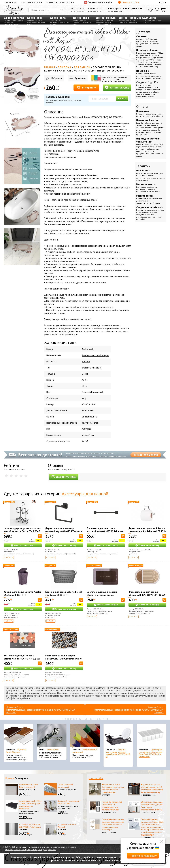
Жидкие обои (32, 23)
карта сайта (71, 847)
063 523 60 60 (77, 11)
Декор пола (58, 18)
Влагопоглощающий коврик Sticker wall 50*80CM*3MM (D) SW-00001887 (22, 659)
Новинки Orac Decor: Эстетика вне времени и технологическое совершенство (113, 788)
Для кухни (147, 21)
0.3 (83, 374)
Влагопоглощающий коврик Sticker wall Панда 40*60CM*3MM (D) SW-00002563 (129, 711)
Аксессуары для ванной (85, 494)
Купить (122, 99)
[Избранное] (150, 10)
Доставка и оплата (31, 2)
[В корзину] (40, 536)
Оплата (142, 107)
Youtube (52, 849)
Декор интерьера (131, 18)
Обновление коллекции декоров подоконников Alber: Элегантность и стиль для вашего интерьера (113, 824)
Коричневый (97, 392)
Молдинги (31, 21)
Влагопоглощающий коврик (95, 355)
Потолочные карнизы (67, 790)
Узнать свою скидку (24, 545)
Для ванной (157, 21)
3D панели (39, 21)
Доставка (144, 32)
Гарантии (144, 166)
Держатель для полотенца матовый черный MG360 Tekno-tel (106, 530)
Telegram (43, 849)
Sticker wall (107, 81)
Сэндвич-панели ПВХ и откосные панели (29, 812)
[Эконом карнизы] (52, 736)
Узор (84, 398)
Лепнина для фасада (104, 21)
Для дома (150, 18)
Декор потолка (14, 18)
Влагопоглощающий (92, 368)
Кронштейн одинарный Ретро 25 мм (68, 802)
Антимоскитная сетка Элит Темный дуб (28, 786)
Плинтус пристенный (56, 22)
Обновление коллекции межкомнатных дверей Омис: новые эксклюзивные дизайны (152, 806)
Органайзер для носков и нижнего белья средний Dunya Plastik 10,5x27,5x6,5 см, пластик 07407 (151, 753)
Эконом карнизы (53, 750)
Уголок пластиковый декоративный (85, 751)
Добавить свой (64, 477)
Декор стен (35, 18)
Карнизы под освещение (14, 22)
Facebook (9, 849)
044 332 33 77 (77, 8)
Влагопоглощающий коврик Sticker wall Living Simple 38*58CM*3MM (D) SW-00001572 (104, 595)
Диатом (86, 362)
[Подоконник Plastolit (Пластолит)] (18, 736)
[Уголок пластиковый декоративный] (85, 736)
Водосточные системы (104, 23)
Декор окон (81, 18)
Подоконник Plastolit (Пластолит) (16, 751)
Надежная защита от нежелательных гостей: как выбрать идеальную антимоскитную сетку (152, 788)
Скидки (129, 2)
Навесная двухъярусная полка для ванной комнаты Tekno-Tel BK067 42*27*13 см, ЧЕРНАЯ (22, 531)
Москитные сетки (27, 790)
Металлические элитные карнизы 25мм (69, 807)
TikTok (34, 849)
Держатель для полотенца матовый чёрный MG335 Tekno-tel (64, 530)
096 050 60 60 (95, 8)
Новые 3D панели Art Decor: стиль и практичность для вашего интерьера (112, 806)
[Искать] (62, 10)
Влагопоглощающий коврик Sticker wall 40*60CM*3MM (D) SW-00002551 (64, 659)
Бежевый (86, 392)
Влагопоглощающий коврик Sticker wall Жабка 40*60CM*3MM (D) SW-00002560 (41, 711)
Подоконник (78, 23)
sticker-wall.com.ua (119, 81)
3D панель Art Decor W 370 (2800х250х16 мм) (30, 826)
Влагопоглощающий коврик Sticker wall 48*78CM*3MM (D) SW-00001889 (147, 595)
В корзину (86, 87)
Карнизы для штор (80, 21)
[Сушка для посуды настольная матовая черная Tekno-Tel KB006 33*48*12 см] (118, 736)
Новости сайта (96, 778)
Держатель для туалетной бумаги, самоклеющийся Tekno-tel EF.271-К (147, 531)
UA (160, 2)
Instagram (26, 849)
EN (163, 2)
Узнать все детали (146, 455)
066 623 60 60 (95, 11)
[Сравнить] (157, 10)
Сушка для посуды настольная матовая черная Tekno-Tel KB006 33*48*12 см (118, 753)
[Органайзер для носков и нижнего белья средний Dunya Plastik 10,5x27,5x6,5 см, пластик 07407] (152, 736)
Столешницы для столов (128, 23)
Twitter (17, 849)
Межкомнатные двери (127, 21)
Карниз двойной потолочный (65, 786)
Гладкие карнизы (10, 21)
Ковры (52, 21)
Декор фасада (106, 18)
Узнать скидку (117, 87)
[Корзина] (164, 10)
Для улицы (147, 23)
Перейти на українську (143, 856)
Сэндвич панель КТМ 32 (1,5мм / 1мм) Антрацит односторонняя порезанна (30, 805)
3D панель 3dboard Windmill (67, 826)
